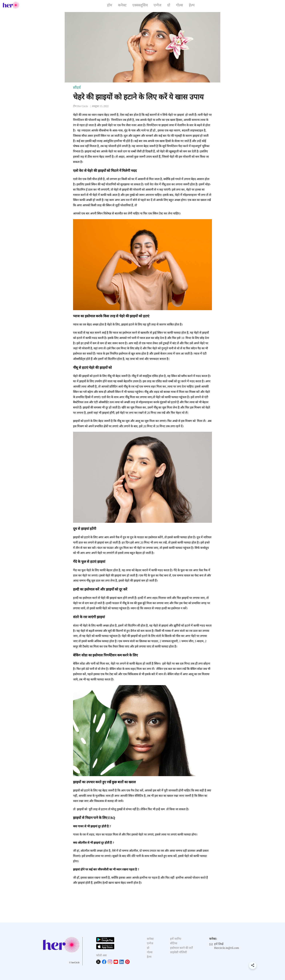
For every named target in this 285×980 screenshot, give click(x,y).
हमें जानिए (176, 939)
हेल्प (192, 5)
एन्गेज (157, 5)
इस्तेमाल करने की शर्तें (181, 948)
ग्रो (169, 5)
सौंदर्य (77, 88)
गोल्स (179, 5)
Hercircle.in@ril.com (226, 948)
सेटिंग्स (174, 943)
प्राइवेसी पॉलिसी (178, 952)
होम (110, 5)
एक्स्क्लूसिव (140, 5)
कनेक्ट (122, 5)
